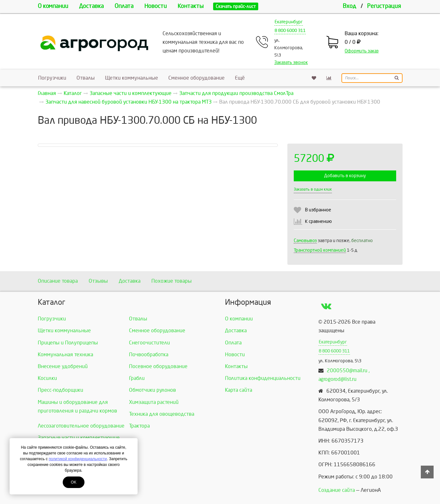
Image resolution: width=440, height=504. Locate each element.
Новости (156, 6)
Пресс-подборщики (60, 390)
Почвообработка (149, 354)
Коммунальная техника (65, 354)
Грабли (137, 378)
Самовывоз (305, 241)
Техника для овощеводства (162, 414)
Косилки (47, 378)
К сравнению (318, 221)
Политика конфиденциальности (263, 378)
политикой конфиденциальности (78, 459)
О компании (53, 6)
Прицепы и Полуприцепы (68, 343)
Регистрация (384, 6)
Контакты (191, 6)
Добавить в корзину (345, 176)
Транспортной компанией (320, 250)
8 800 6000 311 (290, 31)
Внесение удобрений (63, 366)
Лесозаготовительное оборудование (81, 426)
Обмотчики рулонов (152, 390)
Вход (349, 6)
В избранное (318, 210)
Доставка (91, 6)
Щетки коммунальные (132, 78)
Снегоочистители (149, 343)
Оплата (124, 6)
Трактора (139, 426)
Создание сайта (337, 490)
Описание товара (58, 281)
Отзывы (98, 281)
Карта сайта (239, 390)
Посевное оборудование (158, 366)
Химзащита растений (154, 402)
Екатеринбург (289, 22)
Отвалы (86, 78)
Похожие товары (172, 281)
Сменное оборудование (196, 78)
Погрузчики (52, 78)
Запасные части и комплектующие (79, 438)
